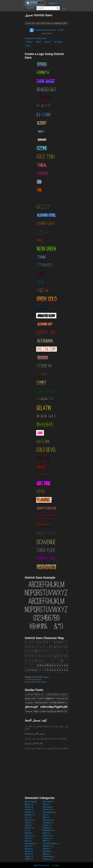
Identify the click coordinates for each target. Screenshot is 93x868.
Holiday (47, 828)
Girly (46, 817)
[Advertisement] (12, 52)
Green (47, 825)
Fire (46, 815)
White (29, 859)
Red (28, 841)
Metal (29, 833)
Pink (29, 838)
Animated (48, 802)
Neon (46, 833)
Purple (47, 838)
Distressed (49, 812)
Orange (30, 836)
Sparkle (47, 851)
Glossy (30, 820)
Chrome (48, 809)
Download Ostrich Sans (43, 30)
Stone (47, 854)
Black (29, 804)
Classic (29, 42)
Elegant (30, 815)
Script (29, 846)
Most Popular (31, 802)
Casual (29, 809)
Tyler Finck (41, 38)
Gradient (48, 823)
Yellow (47, 859)
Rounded (31, 843)
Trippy (29, 856)
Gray (28, 825)
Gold (29, 823)
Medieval (49, 830)
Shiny (46, 849)
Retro (39, 42)
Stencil (48, 42)
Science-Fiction (51, 843)
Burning (47, 807)
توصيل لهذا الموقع (42, 865)
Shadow (48, 846)
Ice (27, 830)
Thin (28, 46)
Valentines (49, 856)
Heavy (29, 828)
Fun (28, 817)
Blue (46, 804)
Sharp (29, 849)
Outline (48, 836)
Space (29, 851)
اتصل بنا (56, 865)
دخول (64, 8)
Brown (29, 807)
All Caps (58, 42)
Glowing (48, 820)
